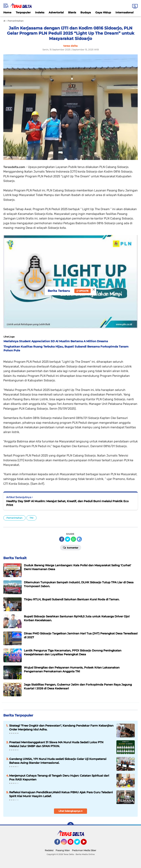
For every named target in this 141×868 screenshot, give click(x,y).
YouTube (86, 843)
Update (83, 291)
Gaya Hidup (103, 12)
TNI (31, 518)
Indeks (40, 12)
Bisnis (72, 12)
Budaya (86, 12)
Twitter (79, 843)
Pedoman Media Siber (84, 850)
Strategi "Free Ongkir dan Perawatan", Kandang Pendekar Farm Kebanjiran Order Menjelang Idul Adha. (61, 727)
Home (7, 12)
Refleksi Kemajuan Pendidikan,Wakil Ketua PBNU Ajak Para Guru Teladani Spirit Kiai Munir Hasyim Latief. (61, 794)
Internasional (124, 12)
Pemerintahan (14, 518)
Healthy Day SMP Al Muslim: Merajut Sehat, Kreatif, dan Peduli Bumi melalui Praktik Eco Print (67, 503)
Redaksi (49, 850)
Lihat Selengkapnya (71, 811)
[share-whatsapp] (73, 539)
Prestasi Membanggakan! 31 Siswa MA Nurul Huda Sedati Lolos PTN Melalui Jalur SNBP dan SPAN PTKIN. (56, 744)
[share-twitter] (68, 539)
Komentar (71, 547)
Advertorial (56, 12)
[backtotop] (70, 825)
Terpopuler (23, 12)
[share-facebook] (62, 539)
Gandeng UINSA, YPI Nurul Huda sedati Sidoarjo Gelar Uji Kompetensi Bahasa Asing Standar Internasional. (58, 761)
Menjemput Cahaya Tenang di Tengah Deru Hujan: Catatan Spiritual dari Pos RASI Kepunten (59, 777)
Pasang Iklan (63, 850)
